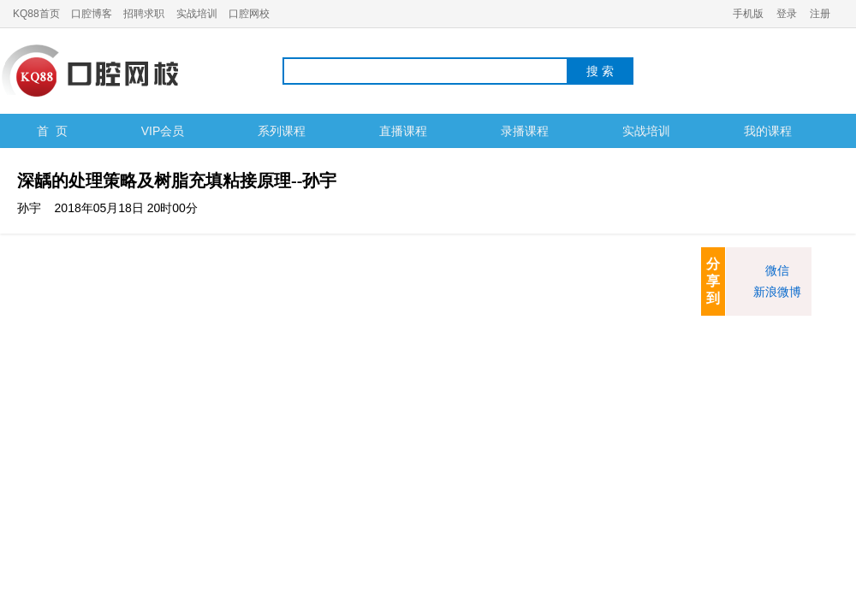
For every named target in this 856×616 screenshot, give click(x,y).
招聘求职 (144, 14)
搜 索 (600, 71)
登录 (787, 14)
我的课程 (768, 131)
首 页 (52, 131)
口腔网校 (249, 14)
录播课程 (525, 131)
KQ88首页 (36, 14)
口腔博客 (92, 14)
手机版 (748, 14)
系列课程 (282, 131)
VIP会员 (163, 131)
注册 (820, 14)
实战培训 (197, 14)
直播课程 (403, 131)
